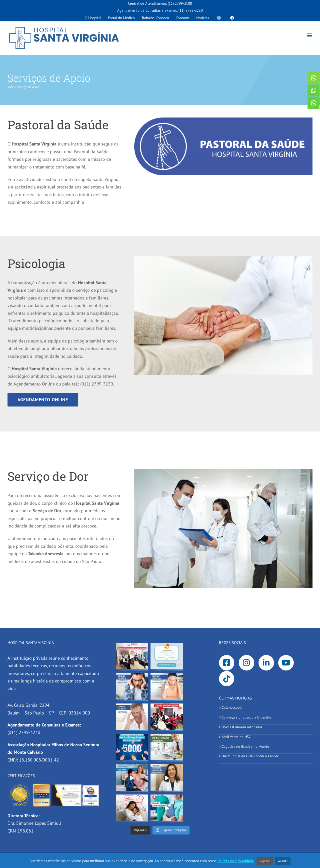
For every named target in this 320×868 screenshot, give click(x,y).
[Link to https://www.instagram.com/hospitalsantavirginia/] (246, 663)
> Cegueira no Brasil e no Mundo (244, 746)
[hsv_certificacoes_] (54, 785)
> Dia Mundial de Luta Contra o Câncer (249, 756)
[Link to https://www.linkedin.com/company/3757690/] (266, 663)
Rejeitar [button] (265, 861)
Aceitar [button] (283, 861)
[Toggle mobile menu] (310, 35)
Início (11, 87)
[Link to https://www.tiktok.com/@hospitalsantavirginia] (227, 679)
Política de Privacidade (236, 861)
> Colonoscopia (231, 707)
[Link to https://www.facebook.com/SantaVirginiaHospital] (227, 663)
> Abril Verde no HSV (235, 737)
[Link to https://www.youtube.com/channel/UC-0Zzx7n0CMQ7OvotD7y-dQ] (286, 663)
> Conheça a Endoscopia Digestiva (245, 717)
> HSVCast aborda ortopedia (241, 727)
